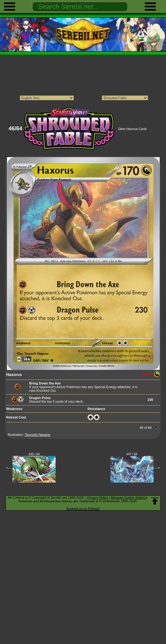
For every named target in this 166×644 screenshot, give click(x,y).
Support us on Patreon (83, 508)
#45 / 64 (34, 454)
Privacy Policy (98, 498)
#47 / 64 (132, 454)
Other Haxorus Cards (132, 129)
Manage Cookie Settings (129, 498)
